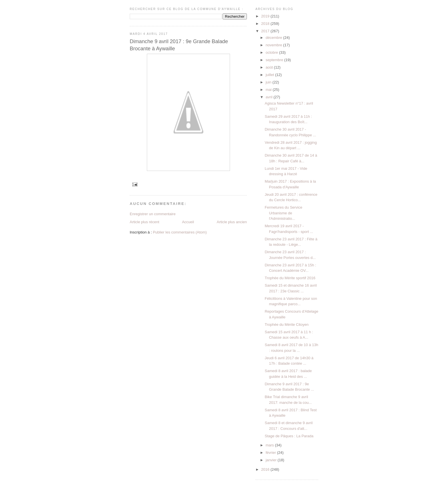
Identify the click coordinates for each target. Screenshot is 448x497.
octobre (272, 52)
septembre (275, 60)
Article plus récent (144, 222)
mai (269, 90)
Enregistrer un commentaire (153, 214)
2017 (266, 31)
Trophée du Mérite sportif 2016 (290, 278)
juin (269, 82)
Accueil (188, 222)
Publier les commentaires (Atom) (180, 232)
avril (270, 97)
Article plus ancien (232, 222)
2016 (266, 469)
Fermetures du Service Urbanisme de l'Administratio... (283, 213)
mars (270, 445)
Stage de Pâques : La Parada (289, 436)
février (271, 453)
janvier (272, 460)
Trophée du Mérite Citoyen (286, 325)
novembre (274, 45)
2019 (266, 16)
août (270, 67)
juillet (270, 75)
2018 (266, 24)
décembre (274, 38)
